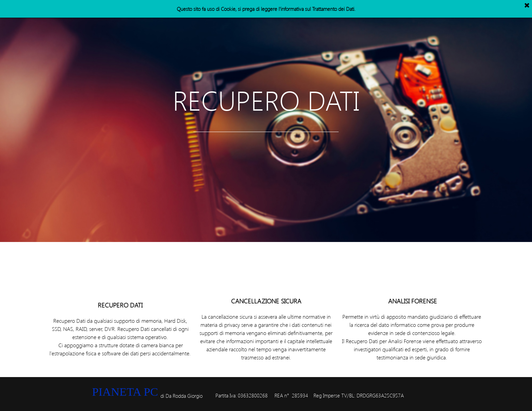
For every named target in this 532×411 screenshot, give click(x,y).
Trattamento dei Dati (333, 9)
